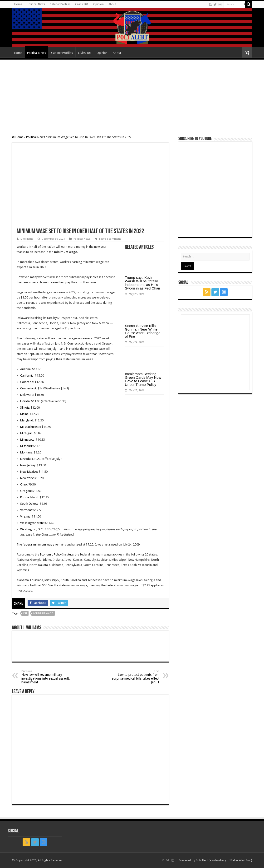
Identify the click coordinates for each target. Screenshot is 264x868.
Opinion (98, 4)
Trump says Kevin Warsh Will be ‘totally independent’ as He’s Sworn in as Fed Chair (142, 283)
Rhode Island (29, 497)
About (112, 4)
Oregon (26, 491)
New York (27, 478)
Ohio (24, 484)
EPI (25, 614)
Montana (26, 452)
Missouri (26, 446)
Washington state (32, 523)
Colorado (27, 382)
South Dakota (29, 504)
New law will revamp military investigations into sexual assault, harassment (46, 677)
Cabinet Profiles (60, 4)
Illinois (25, 408)
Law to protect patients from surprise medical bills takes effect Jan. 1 (135, 677)
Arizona (25, 369)
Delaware (27, 395)
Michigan (26, 433)
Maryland (27, 420)
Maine (24, 414)
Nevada (25, 459)
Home (18, 4)
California (27, 376)
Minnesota (27, 440)
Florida (25, 401)
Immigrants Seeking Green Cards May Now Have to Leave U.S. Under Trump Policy (143, 379)
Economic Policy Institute (57, 554)
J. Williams (27, 239)
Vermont (26, 510)
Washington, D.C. (32, 529)
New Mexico (29, 472)
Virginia (25, 516)
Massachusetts (30, 427)
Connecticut (28, 388)
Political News (36, 4)
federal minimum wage (38, 544)
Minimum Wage (43, 614)
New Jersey (28, 465)
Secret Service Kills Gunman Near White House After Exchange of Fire (143, 331)
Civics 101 (82, 4)
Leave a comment (110, 239)
